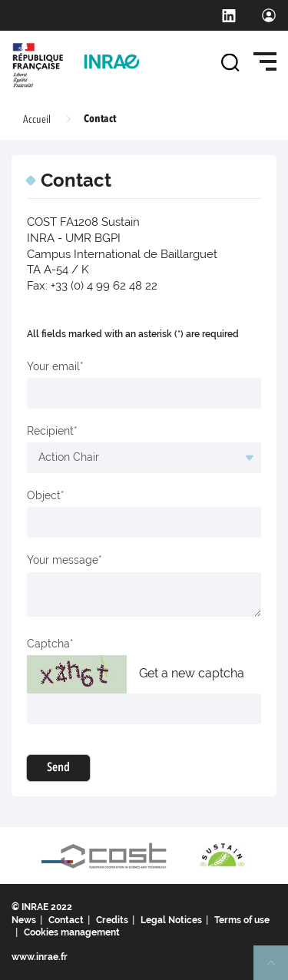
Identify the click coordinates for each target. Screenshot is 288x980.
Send (58, 768)
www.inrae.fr (40, 957)
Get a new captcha (192, 673)
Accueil (37, 120)
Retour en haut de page (277, 969)
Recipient (50, 431)
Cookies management (72, 932)
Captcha (48, 644)
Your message (63, 560)
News (24, 920)
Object (44, 495)
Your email (53, 366)
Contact (66, 920)
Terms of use (242, 920)
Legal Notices (171, 920)
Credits (112, 920)
